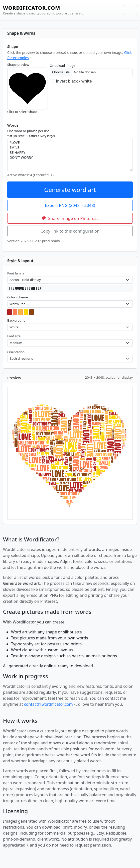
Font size (14, 336)
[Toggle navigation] (130, 10)
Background (16, 320)
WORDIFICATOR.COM (44, 10)
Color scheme (18, 297)
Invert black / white (74, 81)
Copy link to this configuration (70, 231)
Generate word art (70, 190)
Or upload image (62, 66)
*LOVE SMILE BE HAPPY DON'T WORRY (70, 155)
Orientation (16, 352)
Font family (16, 273)
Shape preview (18, 65)
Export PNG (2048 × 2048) (70, 205)
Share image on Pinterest (70, 218)
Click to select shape (22, 112)
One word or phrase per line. (31, 133)
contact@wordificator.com (48, 704)
